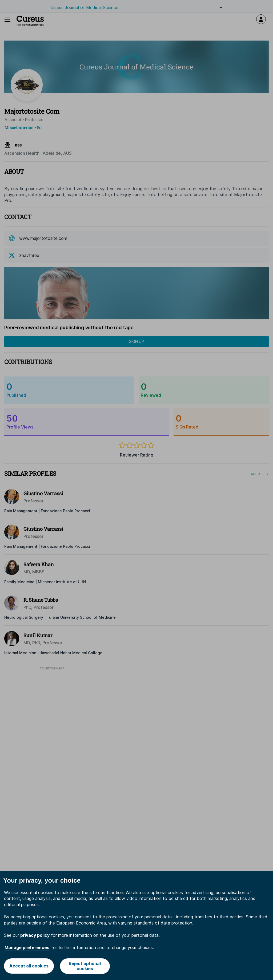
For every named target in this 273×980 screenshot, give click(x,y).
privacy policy (35, 935)
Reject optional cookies (85, 966)
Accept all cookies (29, 966)
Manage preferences (27, 947)
